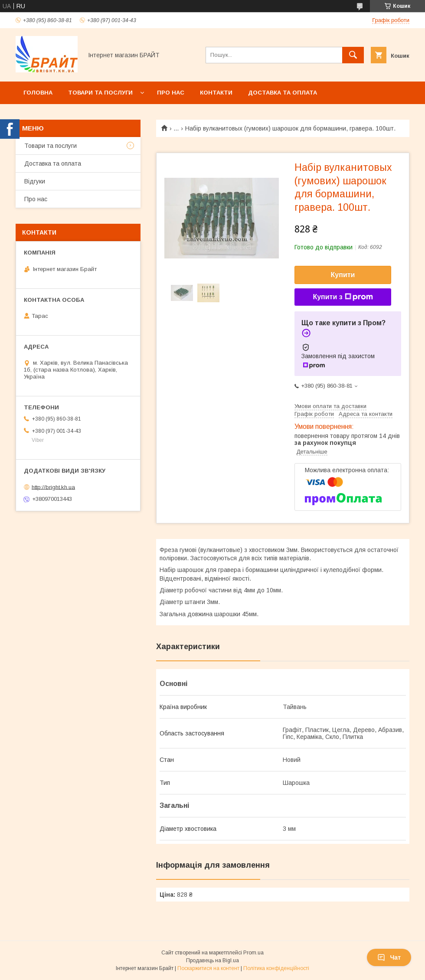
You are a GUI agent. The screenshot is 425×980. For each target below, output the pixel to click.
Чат (389, 957)
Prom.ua (253, 953)
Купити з (343, 297)
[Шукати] (353, 55)
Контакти (216, 93)
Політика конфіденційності (276, 968)
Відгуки (35, 181)
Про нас (171, 93)
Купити (343, 275)
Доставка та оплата (283, 93)
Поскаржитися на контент (208, 968)
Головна (38, 93)
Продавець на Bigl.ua (212, 960)
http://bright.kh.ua (53, 487)
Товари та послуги (100, 93)
